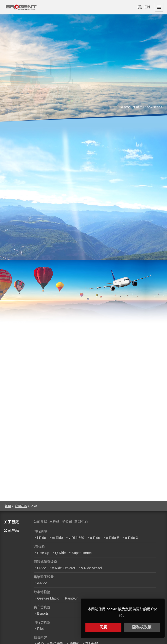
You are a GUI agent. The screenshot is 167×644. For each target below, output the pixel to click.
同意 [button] (103, 627)
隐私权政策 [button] (142, 627)
